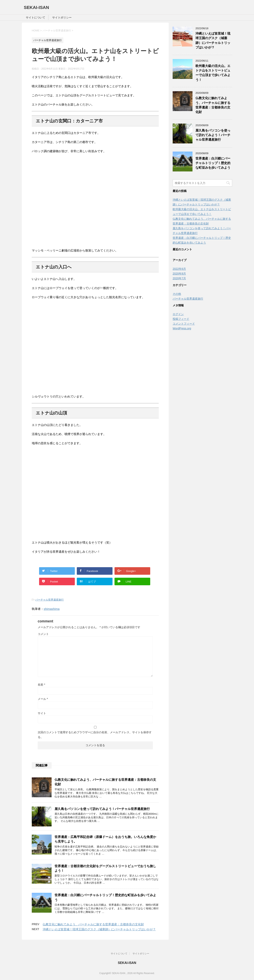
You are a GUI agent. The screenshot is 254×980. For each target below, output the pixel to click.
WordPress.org (182, 328)
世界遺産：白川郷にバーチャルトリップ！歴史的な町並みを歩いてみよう (213, 163)
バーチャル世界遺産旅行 (50, 600)
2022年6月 (179, 269)
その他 (177, 294)
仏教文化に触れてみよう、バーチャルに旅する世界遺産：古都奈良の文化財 (93, 924)
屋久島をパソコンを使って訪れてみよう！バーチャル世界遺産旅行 (102, 809)
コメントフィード (184, 324)
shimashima (52, 609)
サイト (42, 713)
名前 (41, 685)
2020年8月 (179, 274)
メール (43, 699)
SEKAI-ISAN (36, 7)
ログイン (178, 314)
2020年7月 (179, 278)
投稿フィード (181, 319)
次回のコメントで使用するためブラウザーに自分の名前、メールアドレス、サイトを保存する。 (95, 735)
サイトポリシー (62, 17)
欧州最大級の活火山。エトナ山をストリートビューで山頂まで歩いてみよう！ (213, 73)
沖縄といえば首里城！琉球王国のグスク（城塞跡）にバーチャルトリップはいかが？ (99, 929)
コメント (43, 634)
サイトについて (36, 17)
